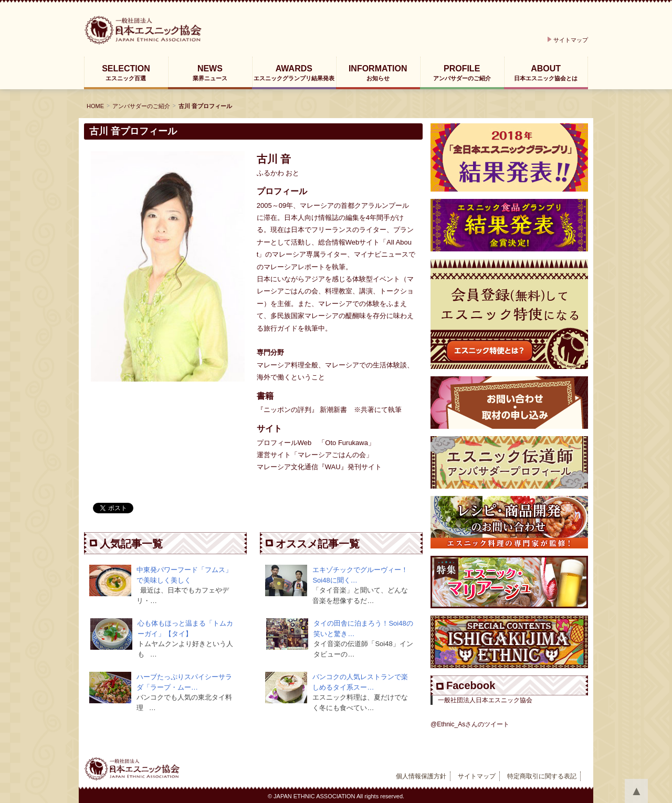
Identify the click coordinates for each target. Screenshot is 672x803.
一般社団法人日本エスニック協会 (485, 700)
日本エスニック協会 (167, 30)
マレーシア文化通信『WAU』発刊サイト (319, 467)
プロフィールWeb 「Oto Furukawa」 (316, 443)
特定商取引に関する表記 (542, 776)
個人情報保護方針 (421, 776)
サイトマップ (571, 40)
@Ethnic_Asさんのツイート (470, 724)
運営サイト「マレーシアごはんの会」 (315, 455)
